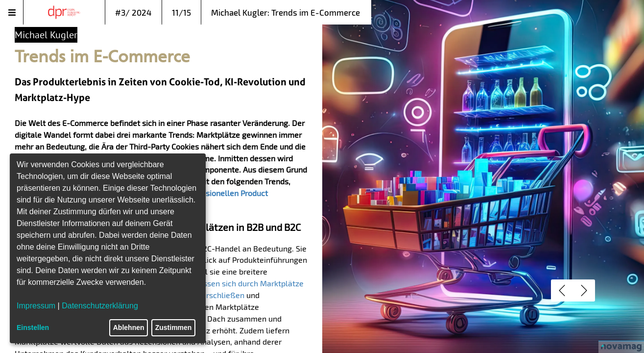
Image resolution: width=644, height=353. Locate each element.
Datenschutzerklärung (100, 306)
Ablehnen (129, 328)
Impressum (36, 306)
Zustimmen (174, 328)
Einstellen (33, 328)
